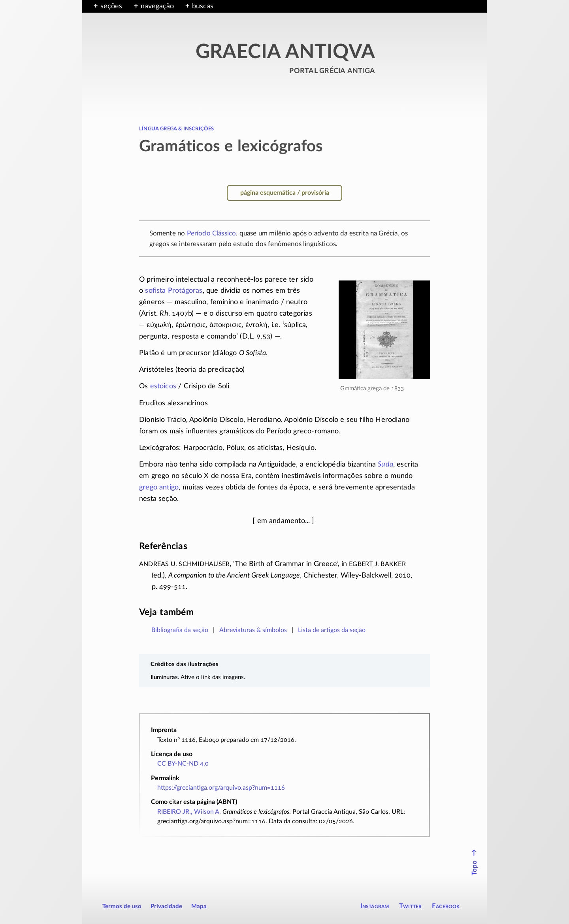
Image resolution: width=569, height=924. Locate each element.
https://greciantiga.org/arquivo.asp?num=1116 (221, 788)
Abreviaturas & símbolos (253, 630)
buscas (203, 6)
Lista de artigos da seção (332, 630)
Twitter (410, 906)
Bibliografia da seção (180, 630)
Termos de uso (122, 906)
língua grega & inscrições (177, 128)
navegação (157, 6)
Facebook (446, 906)
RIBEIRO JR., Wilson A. (189, 812)
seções (111, 6)
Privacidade (166, 906)
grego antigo (159, 487)
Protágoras (185, 291)
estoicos (163, 386)
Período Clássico (212, 233)
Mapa (199, 906)
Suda (385, 465)
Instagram (375, 906)
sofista (155, 291)
